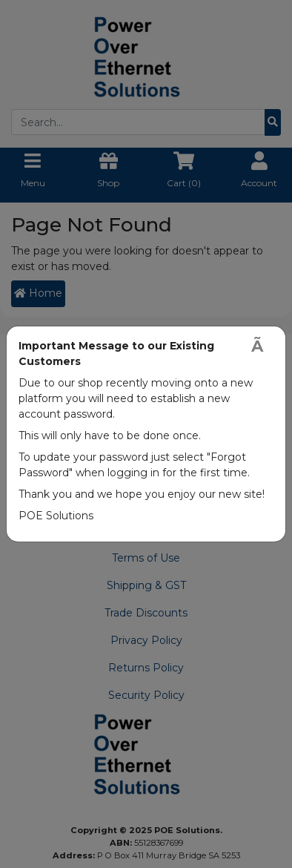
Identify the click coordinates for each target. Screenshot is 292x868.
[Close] (262, 346)
